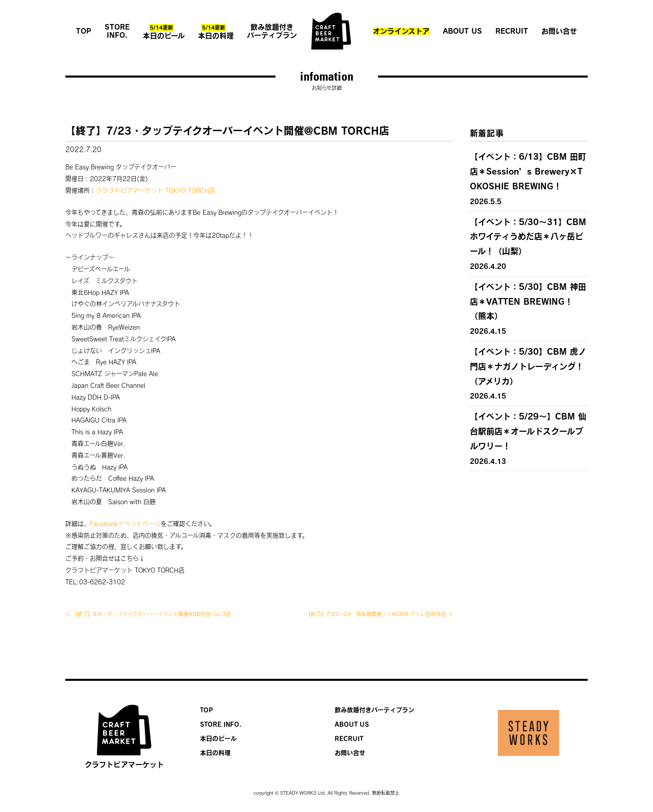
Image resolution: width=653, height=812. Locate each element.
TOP (84, 31)
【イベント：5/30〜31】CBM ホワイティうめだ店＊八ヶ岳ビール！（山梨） (528, 237)
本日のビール (164, 32)
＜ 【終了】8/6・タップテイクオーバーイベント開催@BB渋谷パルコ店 (148, 614)
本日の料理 (216, 32)
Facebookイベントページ (125, 524)
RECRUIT (512, 31)
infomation (327, 76)
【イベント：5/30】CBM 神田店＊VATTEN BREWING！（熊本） (528, 302)
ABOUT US (462, 31)
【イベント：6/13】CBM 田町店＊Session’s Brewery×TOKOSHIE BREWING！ (528, 171)
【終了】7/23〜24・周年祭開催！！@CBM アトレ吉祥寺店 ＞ (379, 614)
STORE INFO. (117, 31)
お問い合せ (559, 31)
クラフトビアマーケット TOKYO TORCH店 (156, 190)
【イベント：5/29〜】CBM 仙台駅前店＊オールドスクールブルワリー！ (528, 431)
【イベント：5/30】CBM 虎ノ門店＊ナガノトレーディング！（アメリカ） (528, 366)
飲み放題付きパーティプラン (272, 31)
